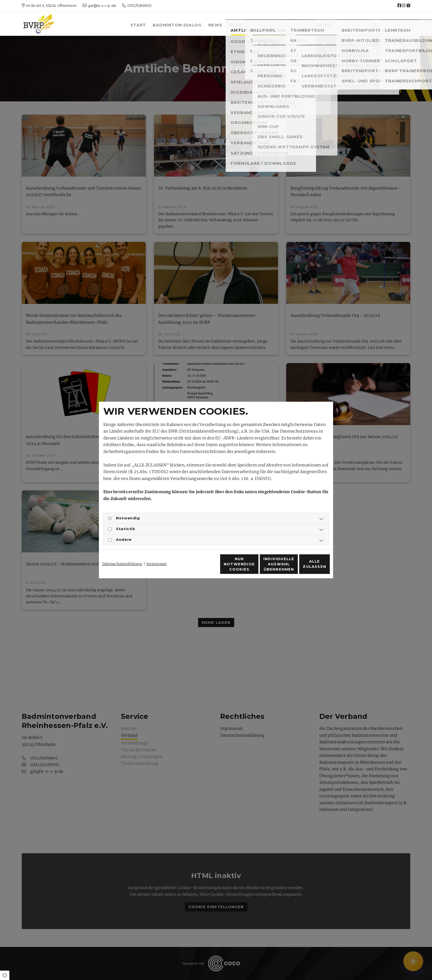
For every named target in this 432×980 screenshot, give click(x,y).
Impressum (156, 554)
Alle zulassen (304, 567)
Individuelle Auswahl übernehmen (252, 567)
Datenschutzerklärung (122, 554)
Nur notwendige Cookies (200, 567)
